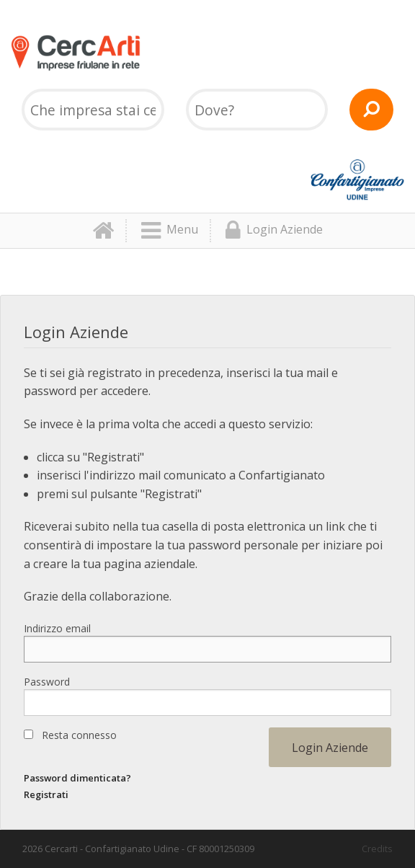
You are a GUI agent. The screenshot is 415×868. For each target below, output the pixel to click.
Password (47, 682)
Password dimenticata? (77, 778)
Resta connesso (79, 735)
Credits (377, 849)
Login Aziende (274, 231)
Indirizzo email (57, 628)
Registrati (46, 794)
